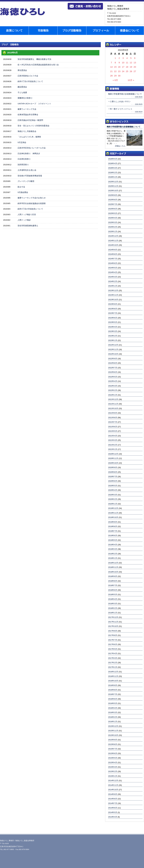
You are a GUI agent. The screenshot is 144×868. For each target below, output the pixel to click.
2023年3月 (113, 331)
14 (111, 67)
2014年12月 (113, 781)
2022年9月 (113, 359)
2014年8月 (113, 799)
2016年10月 (113, 681)
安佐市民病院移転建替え (28, 226)
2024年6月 (113, 263)
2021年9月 (113, 413)
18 (127, 67)
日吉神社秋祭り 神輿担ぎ (29, 154)
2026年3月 (113, 168)
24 (123, 71)
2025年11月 (113, 186)
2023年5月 (113, 322)
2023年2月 (113, 336)
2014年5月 (113, 812)
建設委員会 (22, 87)
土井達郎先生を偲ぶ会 (27, 170)
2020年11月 (113, 458)
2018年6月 (113, 590)
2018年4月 (113, 599)
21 (111, 71)
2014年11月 (113, 785)
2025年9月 (113, 195)
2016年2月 (113, 717)
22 (115, 71)
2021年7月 (113, 422)
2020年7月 (113, 477)
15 (115, 67)
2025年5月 (113, 213)
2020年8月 (113, 472)
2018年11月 (113, 567)
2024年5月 (113, 268)
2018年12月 (113, 563)
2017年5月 (113, 649)
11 (127, 63)
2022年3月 (113, 386)
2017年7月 (113, 640)
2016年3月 (113, 712)
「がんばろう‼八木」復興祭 (29, 137)
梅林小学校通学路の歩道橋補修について (124, 127)
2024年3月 (113, 277)
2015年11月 (113, 731)
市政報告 (43, 31)
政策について (14, 31)
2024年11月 (113, 241)
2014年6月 (113, 808)
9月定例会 (22, 142)
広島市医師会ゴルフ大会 (28, 76)
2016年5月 (113, 703)
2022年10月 (113, 354)
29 (115, 76)
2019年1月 (113, 558)
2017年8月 (113, 635)
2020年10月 (113, 463)
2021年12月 (113, 399)
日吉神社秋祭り (24, 159)
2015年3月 (113, 767)
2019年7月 (113, 531)
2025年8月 (113, 200)
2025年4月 (113, 218)
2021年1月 (113, 449)
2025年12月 (113, 182)
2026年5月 (113, 159)
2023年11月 (113, 295)
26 (131, 71)
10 (123, 63)
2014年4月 (113, 817)
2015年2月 (113, 771)
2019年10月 (113, 517)
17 (123, 67)
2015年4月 (113, 763)
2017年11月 (113, 622)
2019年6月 (113, 536)
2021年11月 (113, 404)
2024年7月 (113, 259)
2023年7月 (113, 313)
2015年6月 (113, 753)
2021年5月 (113, 431)
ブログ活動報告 (72, 31)
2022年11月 (113, 349)
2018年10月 (113, 572)
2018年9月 (113, 576)
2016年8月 (113, 690)
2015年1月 (113, 776)
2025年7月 (113, 204)
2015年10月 (113, 735)
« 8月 (115, 80)
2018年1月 (113, 613)
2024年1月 (113, 286)
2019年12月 (113, 508)
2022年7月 (113, 368)
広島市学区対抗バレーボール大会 (32, 148)
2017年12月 (113, 617)
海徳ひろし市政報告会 (27, 131)
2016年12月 (113, 672)
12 (131, 63)
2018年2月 (113, 608)
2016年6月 (113, 699)
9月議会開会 (23, 192)
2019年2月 (113, 554)
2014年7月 (113, 803)
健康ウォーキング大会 (27, 109)
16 (119, 67)
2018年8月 (113, 581)
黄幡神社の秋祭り (25, 98)
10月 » (131, 80)
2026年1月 (113, 177)
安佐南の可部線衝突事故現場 (30, 176)
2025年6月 (113, 209)
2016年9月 (113, 685)
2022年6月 (113, 372)
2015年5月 (113, 758)
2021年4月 (113, 436)
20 (135, 67)
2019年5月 (113, 540)
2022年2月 (113, 390)
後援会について (130, 31)
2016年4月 (113, 708)
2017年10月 (113, 626)
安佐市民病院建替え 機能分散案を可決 (34, 59)
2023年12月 (113, 291)
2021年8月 (113, 418)
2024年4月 (113, 272)
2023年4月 (113, 327)
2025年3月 (113, 222)
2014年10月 (113, 790)
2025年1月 (113, 232)
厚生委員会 (22, 70)
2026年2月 (113, 173)
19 (131, 67)
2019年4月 (113, 545)
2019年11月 (113, 513)
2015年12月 (113, 726)
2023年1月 (113, 340)
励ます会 (21, 187)
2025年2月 (113, 227)
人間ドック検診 (24, 220)
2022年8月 (113, 363)
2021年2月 (113, 445)
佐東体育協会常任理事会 (28, 115)
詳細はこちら (120, 146)
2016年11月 (113, 676)
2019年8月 (113, 526)
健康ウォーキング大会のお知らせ (32, 198)
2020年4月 (113, 490)
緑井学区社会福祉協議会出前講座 (32, 203)
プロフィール (101, 31)
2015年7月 (113, 749)
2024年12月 (113, 236)
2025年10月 (113, 191)
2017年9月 (113, 631)
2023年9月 (113, 304)
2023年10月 (113, 300)
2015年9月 (113, 740)
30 (119, 76)
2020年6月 (113, 481)
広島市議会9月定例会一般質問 (30, 120)
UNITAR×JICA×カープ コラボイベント (34, 104)
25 (127, 71)
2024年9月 (113, 250)
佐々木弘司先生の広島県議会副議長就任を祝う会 (38, 65)
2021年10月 (113, 408)
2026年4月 (113, 163)
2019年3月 (113, 549)
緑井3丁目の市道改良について (30, 81)
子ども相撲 (22, 93)
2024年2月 (113, 281)
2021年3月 (113, 440)
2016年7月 (113, 694)
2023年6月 (113, 318)
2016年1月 (113, 722)
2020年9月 (113, 467)
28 (111, 76)
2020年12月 (113, 454)
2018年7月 (113, 585)
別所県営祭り (23, 165)
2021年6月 (113, 427)
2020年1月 (113, 504)
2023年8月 (113, 309)
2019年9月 (113, 522)
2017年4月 (113, 653)
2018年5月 (113, 595)
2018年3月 (113, 604)
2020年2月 (113, 499)
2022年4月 (113, 381)
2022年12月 (113, 345)
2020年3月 (113, 495)
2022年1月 (113, 395)
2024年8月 (113, 254)
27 (135, 71)
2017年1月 (113, 667)
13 (135, 63)
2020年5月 (113, 486)
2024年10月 (113, 245)
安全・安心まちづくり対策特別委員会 (33, 126)
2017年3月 (113, 658)
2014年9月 (113, 794)
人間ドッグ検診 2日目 (27, 215)
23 (119, 71)
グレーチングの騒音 (26, 181)
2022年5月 (113, 377)
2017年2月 (113, 663)
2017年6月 (113, 644)
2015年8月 (113, 744)
